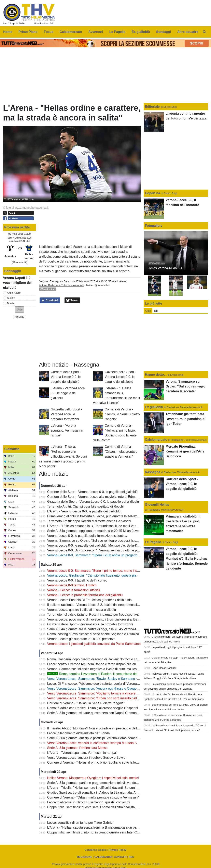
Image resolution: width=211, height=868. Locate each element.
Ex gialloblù (154, 407)
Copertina (152, 193)
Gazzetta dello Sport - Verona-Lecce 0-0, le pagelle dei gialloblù (120, 377)
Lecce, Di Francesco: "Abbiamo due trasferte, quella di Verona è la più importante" (106, 684)
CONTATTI (120, 857)
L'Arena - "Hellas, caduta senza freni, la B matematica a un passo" (95, 827)
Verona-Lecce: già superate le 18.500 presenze (81, 639)
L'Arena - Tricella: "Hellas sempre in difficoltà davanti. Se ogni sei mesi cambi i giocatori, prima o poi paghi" (63, 456)
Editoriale (153, 107)
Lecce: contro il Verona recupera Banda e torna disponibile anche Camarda (101, 664)
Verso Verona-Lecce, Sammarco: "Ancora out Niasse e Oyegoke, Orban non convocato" (111, 688)
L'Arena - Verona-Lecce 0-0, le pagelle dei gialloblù (68, 393)
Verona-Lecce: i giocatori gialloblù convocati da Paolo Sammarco (94, 644)
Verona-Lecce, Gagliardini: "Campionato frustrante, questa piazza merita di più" (104, 576)
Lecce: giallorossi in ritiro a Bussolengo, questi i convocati (89, 802)
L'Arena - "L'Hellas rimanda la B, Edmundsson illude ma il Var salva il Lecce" (102, 526)
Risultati (19, 317)
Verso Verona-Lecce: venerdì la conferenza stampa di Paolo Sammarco (99, 743)
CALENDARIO (103, 857)
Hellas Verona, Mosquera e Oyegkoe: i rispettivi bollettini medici (93, 778)
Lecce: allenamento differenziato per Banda (79, 733)
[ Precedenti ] (19, 262)
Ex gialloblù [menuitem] (141, 32)
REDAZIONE (85, 857)
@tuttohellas (102, 285)
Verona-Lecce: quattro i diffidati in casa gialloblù (82, 610)
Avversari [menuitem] (96, 32)
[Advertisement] (90, 333)
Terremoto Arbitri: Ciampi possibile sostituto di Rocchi (85, 506)
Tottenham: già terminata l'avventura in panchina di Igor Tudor (185, 419)
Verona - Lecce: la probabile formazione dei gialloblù (85, 595)
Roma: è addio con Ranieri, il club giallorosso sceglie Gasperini (93, 708)
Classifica (12, 449)
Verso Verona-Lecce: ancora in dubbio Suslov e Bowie (86, 758)
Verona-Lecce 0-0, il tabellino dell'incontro (77, 580)
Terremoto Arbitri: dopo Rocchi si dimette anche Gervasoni (89, 521)
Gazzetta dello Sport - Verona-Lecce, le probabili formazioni (66, 414)
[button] (19, 310)
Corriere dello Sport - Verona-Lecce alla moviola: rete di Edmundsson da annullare (107, 497)
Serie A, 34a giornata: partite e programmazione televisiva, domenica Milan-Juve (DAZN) (111, 783)
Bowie (11, 303)
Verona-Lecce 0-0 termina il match (72, 585)
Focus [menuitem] (49, 32)
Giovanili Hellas (157, 505)
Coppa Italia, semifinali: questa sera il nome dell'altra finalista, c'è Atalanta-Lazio (105, 807)
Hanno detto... (156, 375)
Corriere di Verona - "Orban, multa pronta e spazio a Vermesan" (121, 452)
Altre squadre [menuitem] (188, 32)
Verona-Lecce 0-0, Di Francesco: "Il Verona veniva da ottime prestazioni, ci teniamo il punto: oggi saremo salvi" (127, 550)
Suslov (11, 298)
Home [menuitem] (8, 32)
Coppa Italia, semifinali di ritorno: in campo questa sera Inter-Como (95, 832)
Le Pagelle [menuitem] (117, 32)
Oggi (148, 311)
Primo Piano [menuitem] (28, 32)
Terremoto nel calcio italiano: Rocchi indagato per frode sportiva (93, 615)
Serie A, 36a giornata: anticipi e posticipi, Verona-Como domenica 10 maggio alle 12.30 (110, 738)
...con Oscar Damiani (164, 668)
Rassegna (56, 281)
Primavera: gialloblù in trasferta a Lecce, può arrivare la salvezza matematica (103, 516)
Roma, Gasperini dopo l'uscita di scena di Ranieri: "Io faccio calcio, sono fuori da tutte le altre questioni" (122, 659)
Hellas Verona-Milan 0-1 (165, 268)
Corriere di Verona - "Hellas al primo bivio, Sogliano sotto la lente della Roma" (103, 762)
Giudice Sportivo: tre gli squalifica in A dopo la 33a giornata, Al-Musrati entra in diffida (108, 793)
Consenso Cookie (96, 850)
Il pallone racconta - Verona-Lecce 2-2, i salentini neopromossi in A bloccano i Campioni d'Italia (115, 605)
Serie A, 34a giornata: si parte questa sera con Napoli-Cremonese (95, 713)
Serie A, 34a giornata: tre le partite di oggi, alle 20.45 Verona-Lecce (96, 629)
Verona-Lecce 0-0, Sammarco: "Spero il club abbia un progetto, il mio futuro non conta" (110, 555)
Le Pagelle (153, 542)
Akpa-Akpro (14, 293)
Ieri (156, 311)
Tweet (72, 301)
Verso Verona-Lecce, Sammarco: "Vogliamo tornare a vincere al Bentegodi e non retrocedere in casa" (120, 693)
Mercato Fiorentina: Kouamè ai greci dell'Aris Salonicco (185, 451)
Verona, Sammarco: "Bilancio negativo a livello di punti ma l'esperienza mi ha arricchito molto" (115, 669)
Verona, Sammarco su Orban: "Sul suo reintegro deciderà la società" (97, 541)
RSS (131, 857)
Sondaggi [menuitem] (164, 32)
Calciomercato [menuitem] (71, 32)
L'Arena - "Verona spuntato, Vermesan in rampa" (67, 430)
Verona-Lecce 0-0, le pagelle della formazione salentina (87, 536)
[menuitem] (205, 32)
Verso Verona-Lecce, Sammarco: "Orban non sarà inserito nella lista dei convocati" (107, 698)
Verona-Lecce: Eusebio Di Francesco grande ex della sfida (89, 600)
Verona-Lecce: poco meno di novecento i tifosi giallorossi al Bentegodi (98, 619)
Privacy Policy (118, 850)
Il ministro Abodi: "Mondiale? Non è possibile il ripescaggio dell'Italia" (96, 728)
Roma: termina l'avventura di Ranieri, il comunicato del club (96, 674)
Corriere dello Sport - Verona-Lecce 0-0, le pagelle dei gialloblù (66, 377)
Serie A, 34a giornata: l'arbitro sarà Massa (77, 748)
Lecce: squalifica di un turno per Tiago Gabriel (80, 823)
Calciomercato (156, 440)
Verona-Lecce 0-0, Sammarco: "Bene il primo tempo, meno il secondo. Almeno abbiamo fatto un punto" (121, 571)
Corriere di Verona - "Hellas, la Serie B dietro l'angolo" (122, 414)
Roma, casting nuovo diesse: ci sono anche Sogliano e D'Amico (93, 634)
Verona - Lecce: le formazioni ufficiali (74, 590)
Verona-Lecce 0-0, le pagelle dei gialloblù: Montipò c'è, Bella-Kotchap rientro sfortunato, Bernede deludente (124, 545)
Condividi (50, 301)
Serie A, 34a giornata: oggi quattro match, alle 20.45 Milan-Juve (93, 531)
